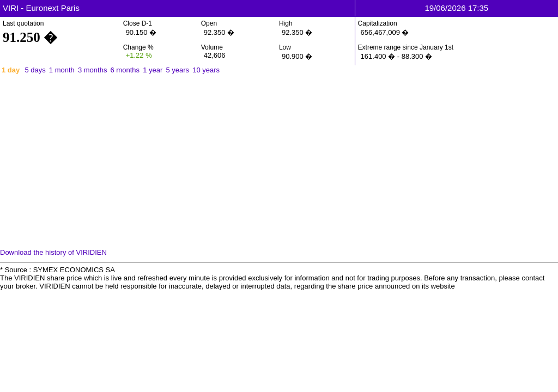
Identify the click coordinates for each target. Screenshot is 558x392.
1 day (11, 70)
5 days (35, 70)
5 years (177, 70)
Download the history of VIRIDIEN (53, 252)
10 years (206, 70)
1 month (62, 70)
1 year (153, 70)
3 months (92, 70)
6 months (125, 70)
